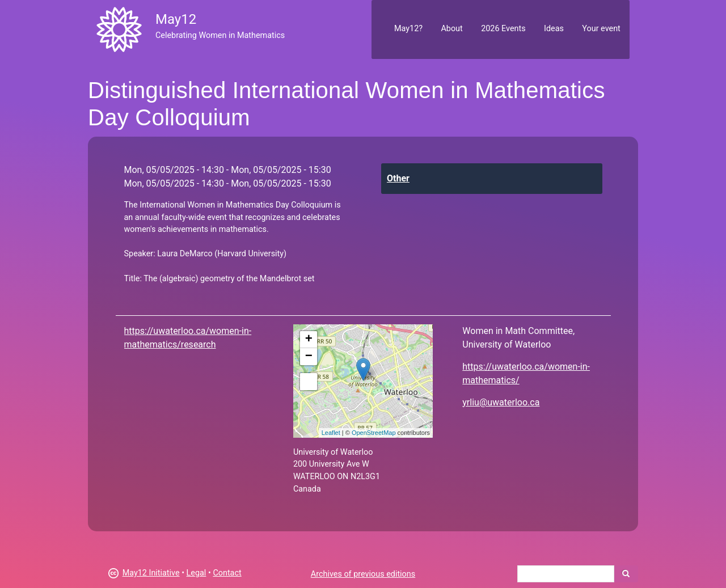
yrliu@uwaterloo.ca (501, 402)
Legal (197, 573)
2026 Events (503, 29)
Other (398, 178)
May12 (176, 19)
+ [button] (309, 340)
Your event (601, 29)
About (451, 29)
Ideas (554, 29)
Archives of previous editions (363, 574)
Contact (227, 573)
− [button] (309, 357)
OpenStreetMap (374, 433)
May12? (408, 29)
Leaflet (331, 433)
